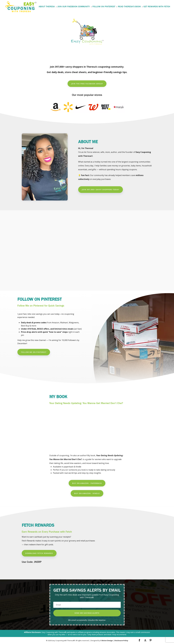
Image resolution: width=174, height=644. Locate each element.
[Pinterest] (151, 640)
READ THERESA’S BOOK (129, 7)
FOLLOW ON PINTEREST (104, 7)
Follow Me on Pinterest (34, 352)
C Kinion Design (107, 640)
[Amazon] (145, 640)
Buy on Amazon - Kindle (87, 493)
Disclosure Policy (121, 640)
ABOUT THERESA (47, 7)
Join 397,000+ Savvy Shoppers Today (101, 190)
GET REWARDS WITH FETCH (157, 7)
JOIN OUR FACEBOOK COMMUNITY (74, 7)
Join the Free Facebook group (87, 84)
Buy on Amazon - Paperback (87, 483)
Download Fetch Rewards (39, 553)
